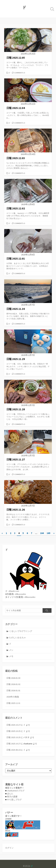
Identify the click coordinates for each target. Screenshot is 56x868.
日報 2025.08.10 (13, 750)
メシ (11, 650)
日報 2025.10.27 (13, 725)
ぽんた (10, 794)
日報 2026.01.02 (13, 684)
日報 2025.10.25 (13, 731)
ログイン (9, 848)
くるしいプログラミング (21, 631)
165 (49, 533)
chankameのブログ (16, 791)
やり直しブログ (14, 800)
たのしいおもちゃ (17, 637)
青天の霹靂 (12, 797)
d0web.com (14, 591)
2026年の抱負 (13, 697)
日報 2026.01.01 (13, 690)
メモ (11, 656)
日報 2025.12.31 (13, 703)
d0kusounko (21, 594)
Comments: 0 (20, 73)
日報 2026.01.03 (13, 678)
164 (42, 533)
